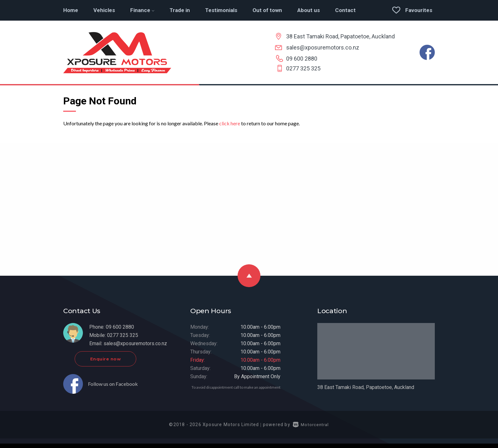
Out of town (267, 10)
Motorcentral (311, 429)
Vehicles (104, 10)
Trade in (180, 10)
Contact (345, 10)
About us (309, 10)
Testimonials (221, 10)
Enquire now (121, 363)
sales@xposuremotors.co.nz (323, 47)
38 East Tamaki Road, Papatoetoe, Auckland (340, 36)
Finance (142, 10)
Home (71, 10)
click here (230, 123)
